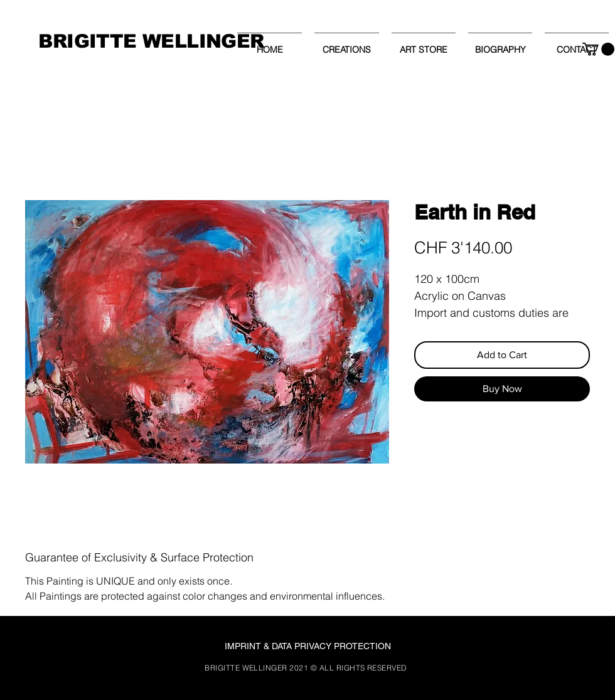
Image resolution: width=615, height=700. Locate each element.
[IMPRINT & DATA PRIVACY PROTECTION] (307, 647)
